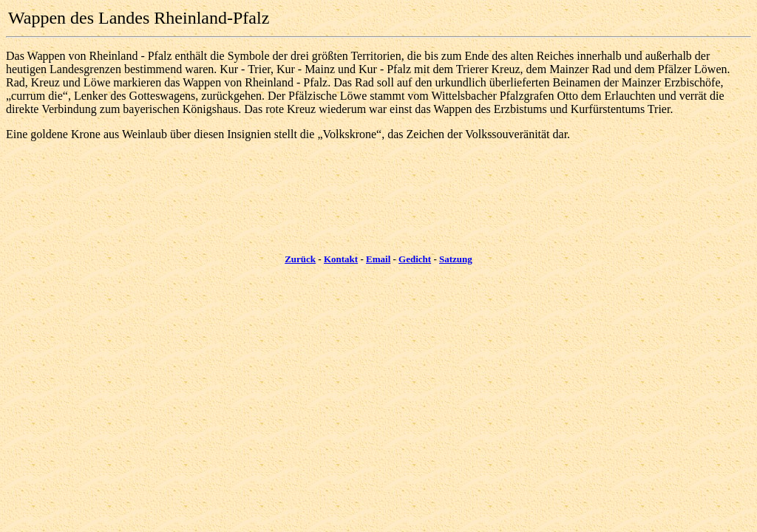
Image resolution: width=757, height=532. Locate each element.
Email (378, 259)
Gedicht (415, 259)
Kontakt (341, 259)
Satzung (456, 259)
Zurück (300, 259)
